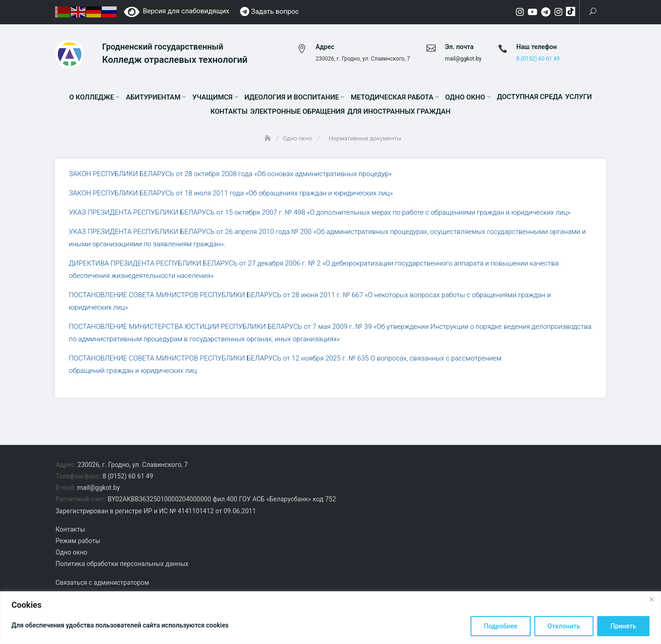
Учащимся (213, 99)
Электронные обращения (297, 113)
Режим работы (78, 543)
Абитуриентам (153, 99)
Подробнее (501, 626)
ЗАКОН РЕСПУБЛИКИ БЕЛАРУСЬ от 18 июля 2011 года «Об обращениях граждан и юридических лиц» (231, 195)
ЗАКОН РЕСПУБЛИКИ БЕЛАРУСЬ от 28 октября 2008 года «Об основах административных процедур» (230, 176)
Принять (623, 626)
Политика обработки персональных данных (122, 566)
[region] (330, 618)
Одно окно (465, 99)
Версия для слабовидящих (177, 11)
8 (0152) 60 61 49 (538, 60)
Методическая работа (392, 99)
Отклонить (564, 626)
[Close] (651, 599)
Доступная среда (529, 98)
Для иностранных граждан (399, 113)
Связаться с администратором (102, 584)
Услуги (578, 98)
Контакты (229, 113)
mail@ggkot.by (463, 60)
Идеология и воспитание (291, 99)
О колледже (92, 99)
